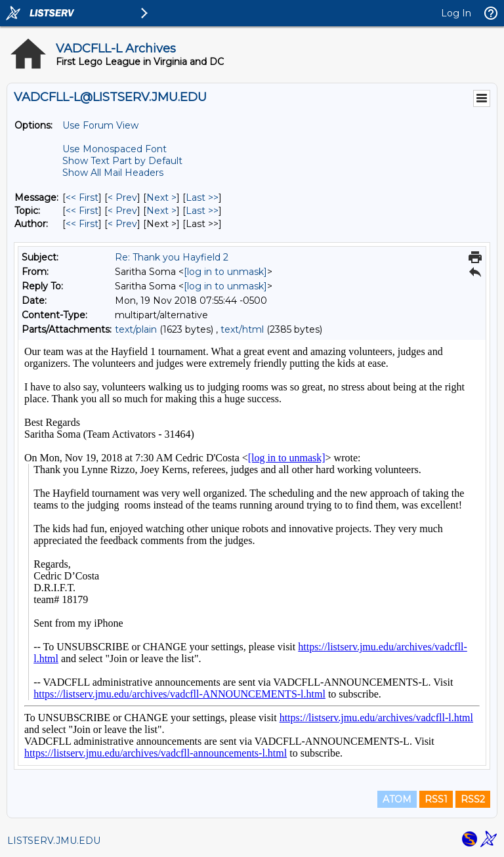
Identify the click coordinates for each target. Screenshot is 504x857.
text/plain (136, 329)
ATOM (397, 799)
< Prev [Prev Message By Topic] (122, 211)
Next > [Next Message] (161, 198)
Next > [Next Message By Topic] (161, 211)
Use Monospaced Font (115, 149)
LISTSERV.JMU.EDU (54, 841)
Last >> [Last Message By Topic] (202, 211)
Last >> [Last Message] (202, 198)
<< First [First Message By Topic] (82, 211)
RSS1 (436, 799)
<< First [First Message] (82, 198)
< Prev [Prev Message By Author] (122, 224)
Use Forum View (100, 125)
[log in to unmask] (225, 272)
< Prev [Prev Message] (122, 198)
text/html (242, 329)
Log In (456, 13)
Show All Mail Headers (113, 173)
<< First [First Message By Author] (82, 224)
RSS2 (473, 799)
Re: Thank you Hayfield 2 (172, 257)
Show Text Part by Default (122, 161)
